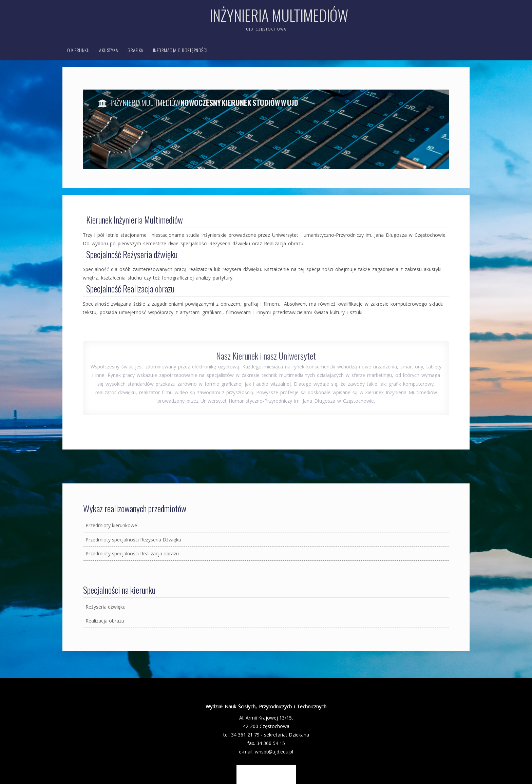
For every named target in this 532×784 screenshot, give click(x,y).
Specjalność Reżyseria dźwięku (132, 254)
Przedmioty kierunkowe (111, 525)
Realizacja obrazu (105, 621)
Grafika (136, 50)
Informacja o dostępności (180, 50)
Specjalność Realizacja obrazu (130, 289)
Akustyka (109, 50)
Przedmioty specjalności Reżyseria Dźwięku (133, 540)
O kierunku (78, 50)
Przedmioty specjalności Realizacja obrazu (132, 553)
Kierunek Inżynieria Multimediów (135, 220)
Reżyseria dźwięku (106, 607)
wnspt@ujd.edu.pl (274, 752)
